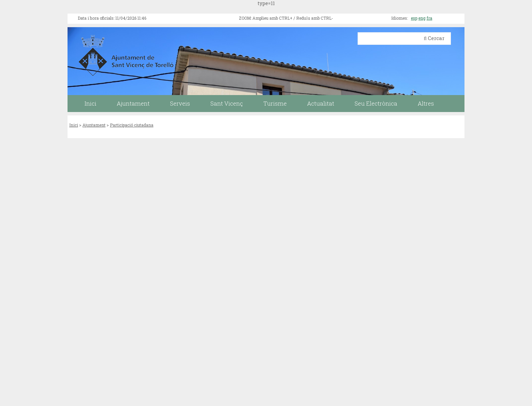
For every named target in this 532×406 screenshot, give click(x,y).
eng (422, 18)
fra (429, 18)
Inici (74, 125)
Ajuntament (94, 125)
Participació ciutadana (132, 125)
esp (414, 18)
